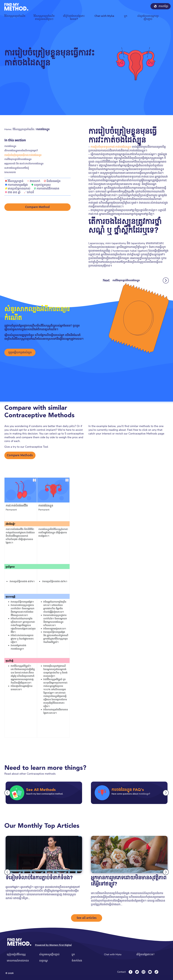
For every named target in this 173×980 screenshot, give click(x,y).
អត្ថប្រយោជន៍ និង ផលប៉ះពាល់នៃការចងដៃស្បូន (24, 164)
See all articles (87, 918)
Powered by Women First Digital (53, 945)
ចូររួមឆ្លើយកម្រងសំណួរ (20, 352)
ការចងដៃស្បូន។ (17, 649)
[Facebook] (131, 972)
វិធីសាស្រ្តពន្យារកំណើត (24, 129)
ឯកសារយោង (10, 172)
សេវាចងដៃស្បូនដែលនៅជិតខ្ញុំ (17, 168)
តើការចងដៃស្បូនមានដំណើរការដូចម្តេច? (21, 150)
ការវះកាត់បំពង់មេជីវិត (17, 506)
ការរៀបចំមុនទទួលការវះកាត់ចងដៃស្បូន (111, 147)
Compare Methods (20, 455)
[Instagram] (143, 972)
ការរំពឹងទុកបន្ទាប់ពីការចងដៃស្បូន (18, 159)
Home (8, 129)
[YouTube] (150, 972)
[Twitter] (137, 972)
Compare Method (37, 207)
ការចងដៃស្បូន (10, 146)
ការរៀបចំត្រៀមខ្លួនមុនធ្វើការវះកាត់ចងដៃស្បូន (23, 155)
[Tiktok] (156, 972)
